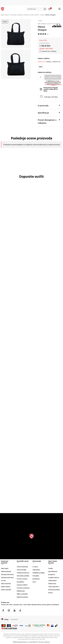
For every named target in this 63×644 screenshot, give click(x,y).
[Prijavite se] (50, 9)
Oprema (20, 15)
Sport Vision (5, 15)
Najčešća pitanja (22, 597)
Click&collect (52, 581)
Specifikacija (49, 113)
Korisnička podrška (23, 576)
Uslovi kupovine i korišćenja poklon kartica (54, 590)
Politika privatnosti (23, 573)
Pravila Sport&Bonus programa (53, 571)
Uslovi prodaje (21, 570)
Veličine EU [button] (41, 62)
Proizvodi (13, 15)
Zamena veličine (22, 585)
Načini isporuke (6, 590)
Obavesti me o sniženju (49, 51)
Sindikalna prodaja (39, 573)
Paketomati (52, 584)
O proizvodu (49, 105)
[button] (37, 9)
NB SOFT (35, 642)
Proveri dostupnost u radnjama (49, 121)
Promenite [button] (14, 619)
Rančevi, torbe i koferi (31, 15)
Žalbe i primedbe (22, 594)
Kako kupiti (5, 568)
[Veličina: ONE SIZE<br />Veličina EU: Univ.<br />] (41, 67)
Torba (42, 15)
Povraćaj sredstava (23, 588)
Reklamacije (21, 591)
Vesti (34, 582)
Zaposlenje (36, 570)
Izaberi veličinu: (44, 58)
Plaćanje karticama (7, 574)
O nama (35, 567)
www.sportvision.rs (23, 642)
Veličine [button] (49, 62)
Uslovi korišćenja (22, 567)
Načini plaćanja (6, 571)
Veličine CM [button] (56, 62)
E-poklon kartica (54, 577)
